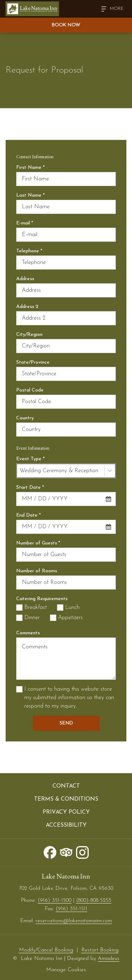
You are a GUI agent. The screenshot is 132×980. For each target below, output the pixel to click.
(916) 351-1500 (55, 901)
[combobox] (66, 471)
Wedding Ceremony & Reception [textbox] (59, 471)
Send (66, 723)
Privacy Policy (66, 812)
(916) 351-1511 (71, 909)
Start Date (30, 488)
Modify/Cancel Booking (46, 950)
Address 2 (27, 307)
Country (25, 418)
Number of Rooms (37, 571)
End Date (29, 515)
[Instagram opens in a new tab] (82, 852)
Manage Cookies (66, 970)
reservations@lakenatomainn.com (74, 921)
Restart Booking (100, 950)
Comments (28, 633)
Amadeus (109, 959)
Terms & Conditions (66, 799)
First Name (30, 168)
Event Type (30, 459)
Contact (66, 786)
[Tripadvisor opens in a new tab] (66, 852)
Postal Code (30, 390)
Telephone (29, 251)
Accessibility (66, 825)
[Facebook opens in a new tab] (50, 852)
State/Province (33, 362)
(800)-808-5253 (94, 901)
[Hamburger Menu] (110, 9)
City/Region (29, 335)
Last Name (30, 195)
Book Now (66, 25)
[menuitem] (66, 786)
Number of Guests (38, 543)
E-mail (25, 223)
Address (25, 279)
